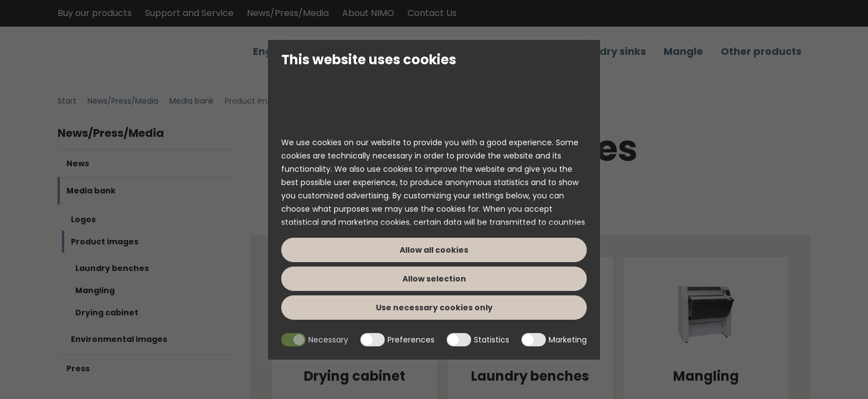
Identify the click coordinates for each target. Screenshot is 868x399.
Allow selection (434, 279)
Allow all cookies (434, 250)
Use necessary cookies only (434, 308)
